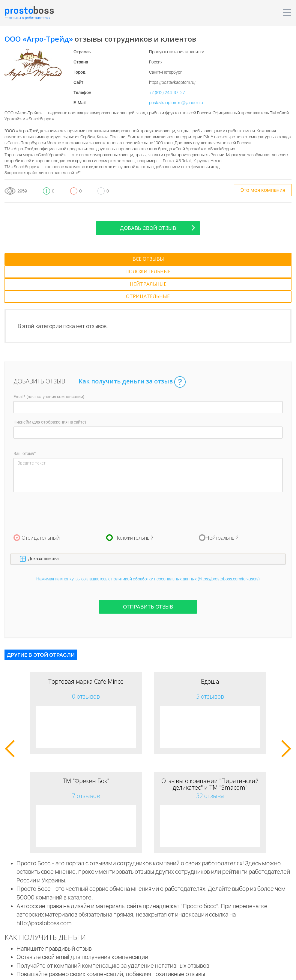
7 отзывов (86, 758)
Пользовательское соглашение (79, 971)
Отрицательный (41, 500)
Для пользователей (175, 971)
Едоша (210, 644)
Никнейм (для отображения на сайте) (50, 385)
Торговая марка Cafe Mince (86, 644)
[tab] (37, 259)
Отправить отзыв (148, 569)
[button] (148, 521)
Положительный (134, 500)
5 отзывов (210, 659)
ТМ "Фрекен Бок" (86, 743)
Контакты (237, 971)
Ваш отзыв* (25, 416)
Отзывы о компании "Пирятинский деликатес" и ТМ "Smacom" (210, 747)
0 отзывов (86, 659)
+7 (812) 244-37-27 (167, 92)
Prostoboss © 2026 (22, 971)
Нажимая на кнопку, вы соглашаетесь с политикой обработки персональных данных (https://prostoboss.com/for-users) (148, 541)
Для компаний (133, 971)
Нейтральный (222, 500)
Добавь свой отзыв (158, 228)
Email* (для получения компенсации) (49, 359)
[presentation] (59, 475)
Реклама (211, 971)
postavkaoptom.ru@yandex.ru (176, 103)
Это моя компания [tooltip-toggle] (263, 190)
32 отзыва (210, 758)
